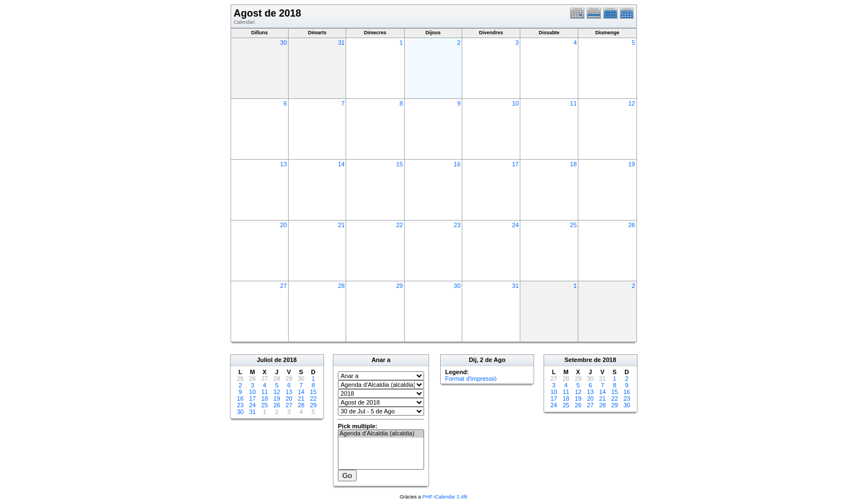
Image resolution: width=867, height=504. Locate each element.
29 (399, 286)
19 (631, 164)
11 (573, 103)
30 (284, 43)
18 (573, 164)
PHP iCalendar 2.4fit (445, 497)
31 (341, 43)
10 (515, 103)
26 (631, 225)
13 (284, 164)
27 (284, 286)
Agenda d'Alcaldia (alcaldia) (381, 434)
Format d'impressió (471, 379)
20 (284, 225)
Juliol (265, 360)
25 (573, 225)
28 (341, 286)
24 (515, 225)
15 (399, 164)
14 (341, 164)
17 (515, 164)
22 (399, 225)
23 (457, 225)
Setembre (578, 360)
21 (341, 225)
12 (631, 103)
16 (457, 164)
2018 (290, 360)
